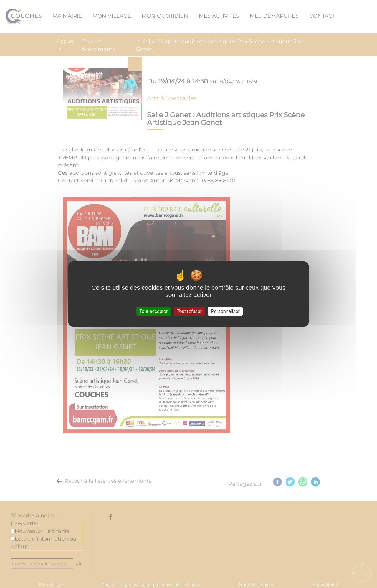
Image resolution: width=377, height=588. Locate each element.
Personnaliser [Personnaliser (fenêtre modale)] (225, 311)
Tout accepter (153, 311)
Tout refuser (189, 311)
